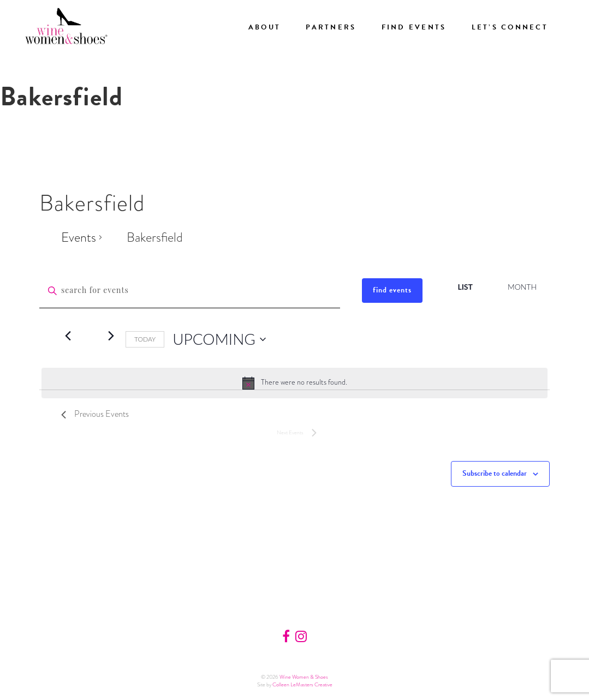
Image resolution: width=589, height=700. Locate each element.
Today (145, 339)
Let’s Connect (510, 27)
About (264, 27)
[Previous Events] (68, 336)
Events (79, 237)
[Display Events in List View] (465, 287)
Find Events (414, 27)
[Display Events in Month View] (522, 287)
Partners (331, 27)
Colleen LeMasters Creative (302, 684)
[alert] (294, 383)
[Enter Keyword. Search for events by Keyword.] (190, 291)
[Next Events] (111, 336)
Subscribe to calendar (495, 473)
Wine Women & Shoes (304, 677)
